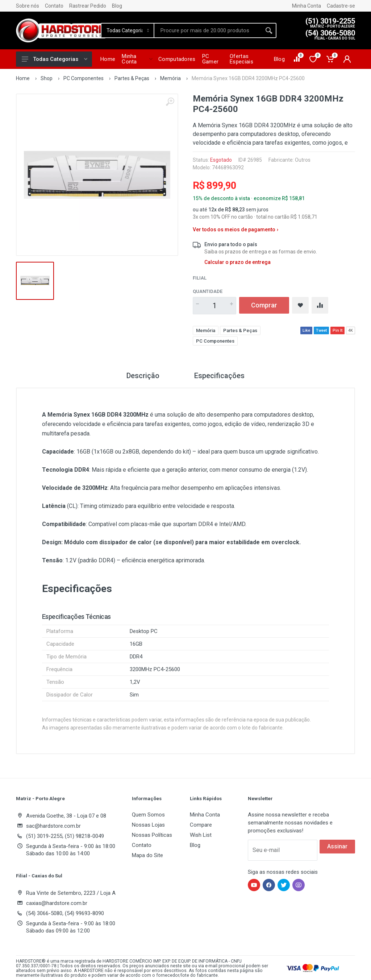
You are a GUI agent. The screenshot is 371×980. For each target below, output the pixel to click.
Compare (201, 825)
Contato (54, 6)
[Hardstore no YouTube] (254, 885)
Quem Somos (148, 815)
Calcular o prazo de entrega (237, 262)
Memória (170, 78)
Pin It (337, 330)
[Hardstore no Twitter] (284, 885)
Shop (47, 78)
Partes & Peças (132, 78)
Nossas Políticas (152, 835)
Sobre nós (28, 6)
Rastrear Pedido (88, 6)
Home (23, 78)
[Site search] (208, 30)
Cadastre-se (341, 6)
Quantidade (208, 291)
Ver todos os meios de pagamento (235, 230)
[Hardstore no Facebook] (269, 885)
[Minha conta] (347, 59)
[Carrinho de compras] (331, 59)
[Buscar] (269, 30)
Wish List (201, 835)
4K (351, 330)
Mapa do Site (147, 855)
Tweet (321, 330)
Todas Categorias (55, 59)
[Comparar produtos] (297, 59)
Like (306, 330)
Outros (303, 160)
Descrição (143, 376)
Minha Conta (307, 6)
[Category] (128, 30)
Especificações (219, 376)
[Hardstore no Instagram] (299, 885)
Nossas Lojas (148, 825)
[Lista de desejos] (314, 59)
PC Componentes (84, 78)
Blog (117, 6)
